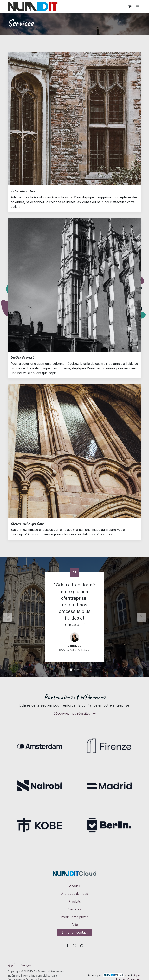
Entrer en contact (74, 932)
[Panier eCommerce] (130, 6)
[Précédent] (7, 617)
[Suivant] (142, 617)
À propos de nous (74, 894)
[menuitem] (11, 965)
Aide (75, 925)
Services (75, 909)
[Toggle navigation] (138, 6)
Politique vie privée (74, 917)
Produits (75, 901)
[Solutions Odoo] (71, 670)
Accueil (74, 886)
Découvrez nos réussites (74, 713)
